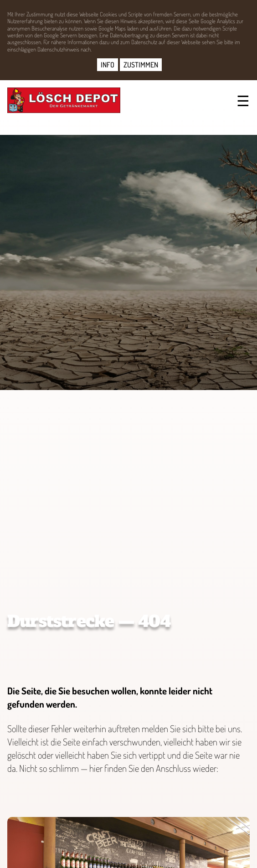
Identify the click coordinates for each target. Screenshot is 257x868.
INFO (108, 65)
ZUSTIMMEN (141, 65)
